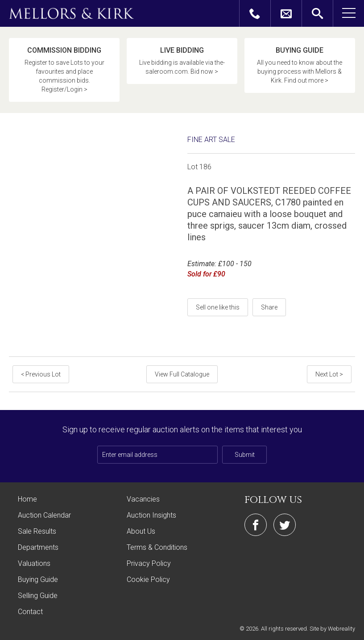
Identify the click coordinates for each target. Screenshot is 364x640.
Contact (30, 612)
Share (269, 307)
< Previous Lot (41, 374)
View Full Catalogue (182, 374)
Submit (245, 455)
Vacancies (143, 499)
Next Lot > (329, 374)
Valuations (34, 563)
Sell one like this (218, 307)
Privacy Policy (149, 563)
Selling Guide (38, 596)
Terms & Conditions (157, 547)
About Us (141, 531)
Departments (38, 547)
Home (27, 499)
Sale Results (37, 531)
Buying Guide (38, 579)
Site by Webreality (332, 629)
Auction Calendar (44, 515)
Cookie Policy (148, 579)
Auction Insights (151, 515)
